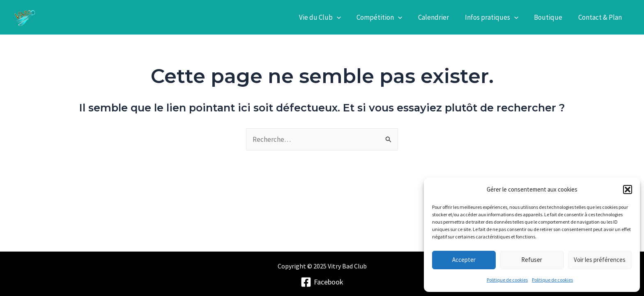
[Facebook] (322, 282)
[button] (628, 190)
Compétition (388, 17)
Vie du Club (330, 17)
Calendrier (440, 17)
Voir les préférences (600, 260)
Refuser (532, 260)
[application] (347, 17)
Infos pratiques (496, 17)
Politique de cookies (507, 280)
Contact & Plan (601, 17)
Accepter (464, 260)
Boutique (551, 17)
